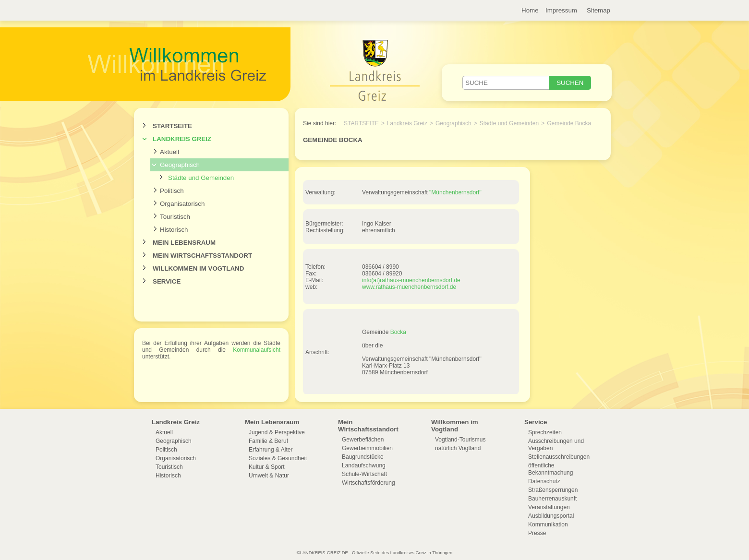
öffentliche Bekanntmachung (550, 469)
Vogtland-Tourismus (460, 440)
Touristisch (175, 217)
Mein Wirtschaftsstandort (202, 256)
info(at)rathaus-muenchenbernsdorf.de (411, 280)
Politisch (172, 191)
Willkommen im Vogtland (198, 268)
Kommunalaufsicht (257, 350)
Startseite (172, 126)
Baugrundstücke (363, 457)
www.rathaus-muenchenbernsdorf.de (409, 287)
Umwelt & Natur (269, 476)
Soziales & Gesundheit (278, 458)
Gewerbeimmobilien (367, 448)
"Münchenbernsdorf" (455, 192)
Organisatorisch (182, 204)
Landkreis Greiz (182, 139)
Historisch (174, 230)
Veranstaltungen (549, 507)
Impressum (561, 10)
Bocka (398, 332)
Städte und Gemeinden (201, 178)
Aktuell (169, 152)
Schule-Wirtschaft (364, 474)
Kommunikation (548, 524)
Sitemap (598, 10)
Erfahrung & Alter (271, 450)
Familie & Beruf (268, 441)
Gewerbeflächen (363, 440)
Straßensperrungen (553, 490)
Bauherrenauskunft (552, 499)
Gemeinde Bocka (569, 123)
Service (167, 281)
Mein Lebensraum (184, 243)
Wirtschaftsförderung (368, 483)
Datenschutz (544, 481)
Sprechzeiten (545, 432)
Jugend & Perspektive (277, 432)
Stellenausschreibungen (559, 457)
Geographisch (180, 165)
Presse (537, 533)
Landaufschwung (364, 465)
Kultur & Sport (267, 467)
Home (530, 10)
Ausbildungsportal (551, 516)
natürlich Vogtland (458, 448)
